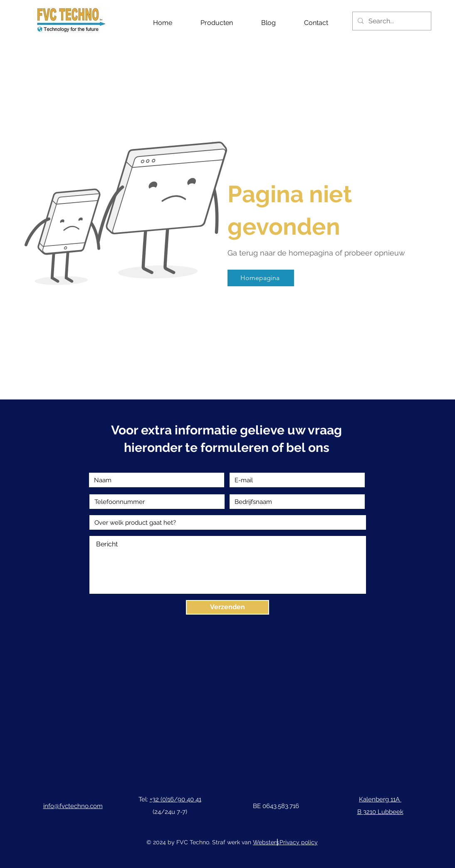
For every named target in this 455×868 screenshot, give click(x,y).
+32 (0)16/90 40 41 (176, 799)
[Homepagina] (261, 278)
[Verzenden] (227, 607)
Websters (266, 842)
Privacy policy (299, 842)
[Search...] (391, 21)
